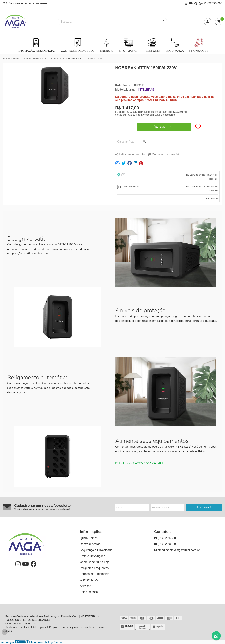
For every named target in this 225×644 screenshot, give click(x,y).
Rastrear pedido (90, 544)
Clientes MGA (89, 580)
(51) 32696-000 (211, 3)
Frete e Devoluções (92, 556)
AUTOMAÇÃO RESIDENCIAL (36, 45)
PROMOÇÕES (199, 45)
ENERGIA (107, 45)
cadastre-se (39, 3)
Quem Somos (89, 538)
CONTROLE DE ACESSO (78, 45)
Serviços (85, 586)
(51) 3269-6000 (166, 538)
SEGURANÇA (175, 45)
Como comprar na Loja (95, 562)
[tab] (167, 177)
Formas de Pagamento (95, 574)
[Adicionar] (131, 127)
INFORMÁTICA (128, 45)
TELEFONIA (152, 45)
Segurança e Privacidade (96, 550)
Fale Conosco (89, 592)
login (24, 3)
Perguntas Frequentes (94, 568)
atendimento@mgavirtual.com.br (177, 550)
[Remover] (117, 127)
